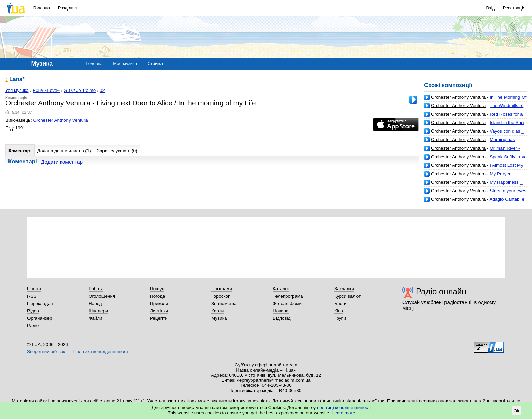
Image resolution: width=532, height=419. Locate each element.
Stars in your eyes (508, 191)
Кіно (339, 311)
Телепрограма (288, 296)
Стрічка (155, 64)
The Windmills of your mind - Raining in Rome (474, 108)
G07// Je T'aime (80, 90)
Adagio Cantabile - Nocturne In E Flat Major (474, 202)
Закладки (344, 289)
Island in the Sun (507, 123)
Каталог (281, 289)
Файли (96, 318)
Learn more (344, 413)
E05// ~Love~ (46, 90)
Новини (281, 311)
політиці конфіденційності (344, 408)
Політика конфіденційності (101, 351)
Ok (517, 411)
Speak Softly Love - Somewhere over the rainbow (475, 159)
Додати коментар (62, 162)
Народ (95, 304)
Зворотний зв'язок (46, 351)
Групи (340, 318)
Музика (219, 318)
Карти (217, 311)
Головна (42, 8)
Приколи (159, 304)
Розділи (66, 8)
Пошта (34, 289)
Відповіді (282, 318)
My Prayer (500, 174)
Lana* (17, 79)
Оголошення (102, 296)
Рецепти (159, 318)
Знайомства (224, 304)
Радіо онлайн (441, 291)
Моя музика (125, 64)
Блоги (340, 304)
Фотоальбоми (287, 304)
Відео (33, 311)
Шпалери (98, 311)
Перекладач (40, 304)
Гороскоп (221, 296)
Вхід (491, 8)
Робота (96, 289)
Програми (222, 289)
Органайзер (40, 318)
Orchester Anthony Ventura (458, 97)
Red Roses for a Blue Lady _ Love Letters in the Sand (473, 117)
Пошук (157, 289)
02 (102, 90)
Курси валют (347, 296)
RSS (32, 296)
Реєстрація (514, 8)
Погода (157, 296)
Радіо (33, 326)
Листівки (159, 311)
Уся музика (17, 90)
